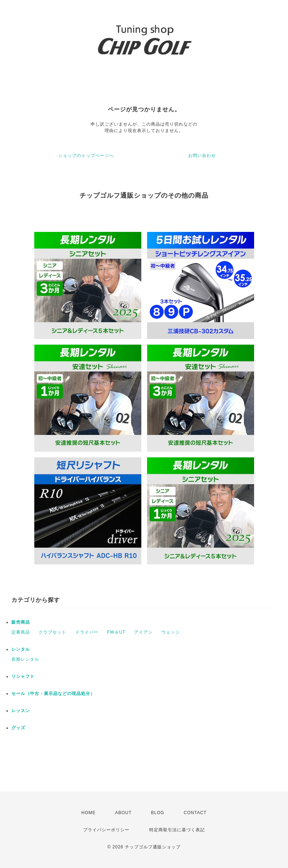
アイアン (143, 632)
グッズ (18, 728)
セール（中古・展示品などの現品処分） (53, 694)
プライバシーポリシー (106, 830)
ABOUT (123, 813)
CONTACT (195, 813)
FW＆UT (116, 632)
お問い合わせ (202, 156)
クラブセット (52, 632)
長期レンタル (25, 659)
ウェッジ (171, 632)
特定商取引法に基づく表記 (177, 830)
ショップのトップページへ (86, 156)
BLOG (158, 813)
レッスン (21, 711)
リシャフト (23, 676)
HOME (89, 813)
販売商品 (21, 622)
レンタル (21, 649)
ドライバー (87, 632)
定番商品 (21, 632)
